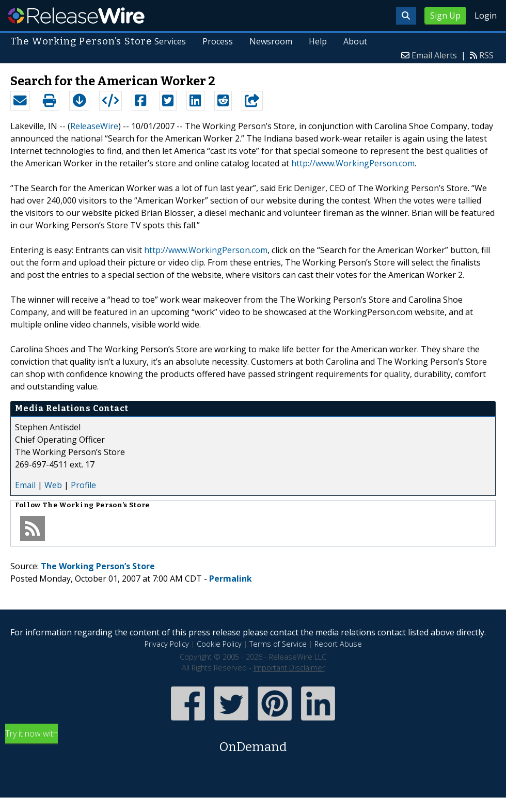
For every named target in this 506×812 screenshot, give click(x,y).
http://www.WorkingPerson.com (353, 163)
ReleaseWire (76, 15)
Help (318, 41)
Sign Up (445, 15)
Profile (83, 485)
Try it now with (253, 742)
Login (486, 15)
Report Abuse (338, 644)
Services (171, 41)
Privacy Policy (167, 644)
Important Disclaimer (289, 668)
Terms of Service (278, 644)
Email (25, 485)
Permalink (231, 579)
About (355, 41)
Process (218, 41)
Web (53, 485)
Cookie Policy (219, 644)
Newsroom (271, 41)
